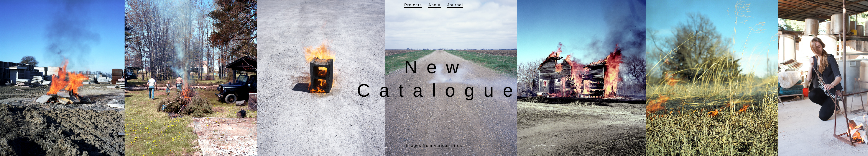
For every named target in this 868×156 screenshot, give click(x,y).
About (435, 5)
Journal (455, 5)
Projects (413, 5)
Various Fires (448, 146)
